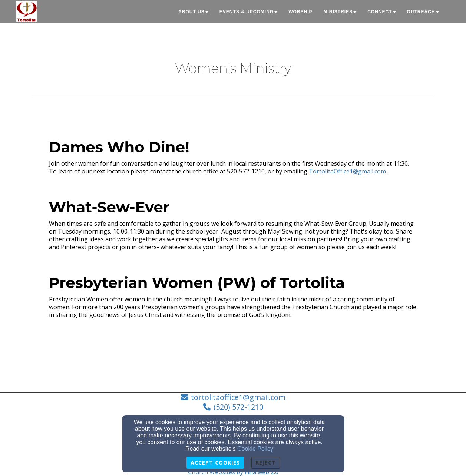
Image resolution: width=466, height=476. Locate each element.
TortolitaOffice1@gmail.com (347, 171)
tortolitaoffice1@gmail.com (238, 397)
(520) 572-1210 (238, 407)
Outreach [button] (423, 12)
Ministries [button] (340, 12)
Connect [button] (381, 12)
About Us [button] (193, 12)
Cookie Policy (255, 449)
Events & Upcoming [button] (248, 12)
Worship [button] (300, 12)
